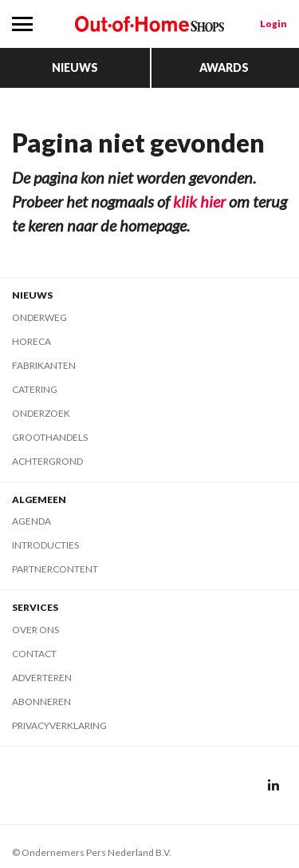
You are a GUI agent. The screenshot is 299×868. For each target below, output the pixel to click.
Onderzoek (41, 413)
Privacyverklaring (59, 725)
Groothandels (50, 437)
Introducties (45, 545)
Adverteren (42, 678)
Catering (35, 389)
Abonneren (41, 702)
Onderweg (39, 317)
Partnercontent (55, 569)
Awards (224, 67)
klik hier (199, 201)
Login (273, 24)
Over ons (35, 630)
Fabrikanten (44, 365)
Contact (34, 654)
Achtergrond (47, 461)
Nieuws (75, 67)
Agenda (31, 521)
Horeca (31, 341)
